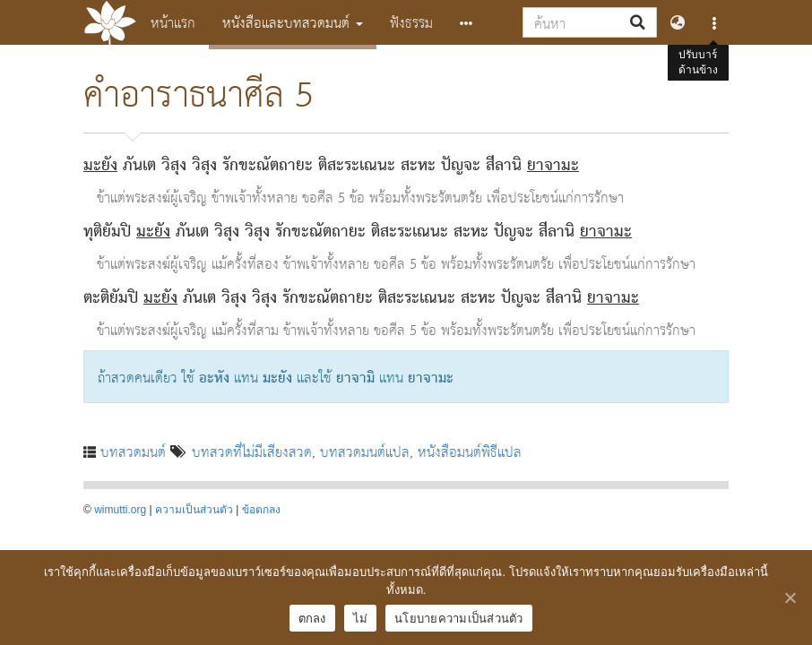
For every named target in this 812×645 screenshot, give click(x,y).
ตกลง (312, 619)
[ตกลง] (790, 598)
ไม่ (361, 619)
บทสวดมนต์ (133, 451)
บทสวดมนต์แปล (365, 451)
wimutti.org (120, 510)
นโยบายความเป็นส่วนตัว (459, 619)
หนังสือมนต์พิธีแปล (470, 451)
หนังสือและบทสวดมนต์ (293, 22)
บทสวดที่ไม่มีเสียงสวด (252, 451)
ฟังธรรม (411, 22)
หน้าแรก (173, 22)
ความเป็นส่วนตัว (194, 510)
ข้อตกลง (261, 510)
